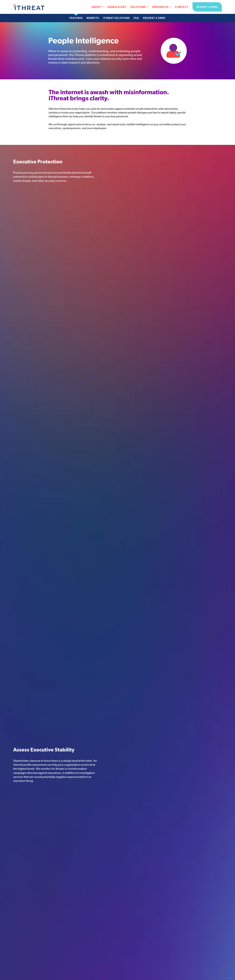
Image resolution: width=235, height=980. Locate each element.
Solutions (138, 7)
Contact (182, 7)
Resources (160, 7)
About (96, 7)
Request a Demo (207, 7)
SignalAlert (117, 7)
